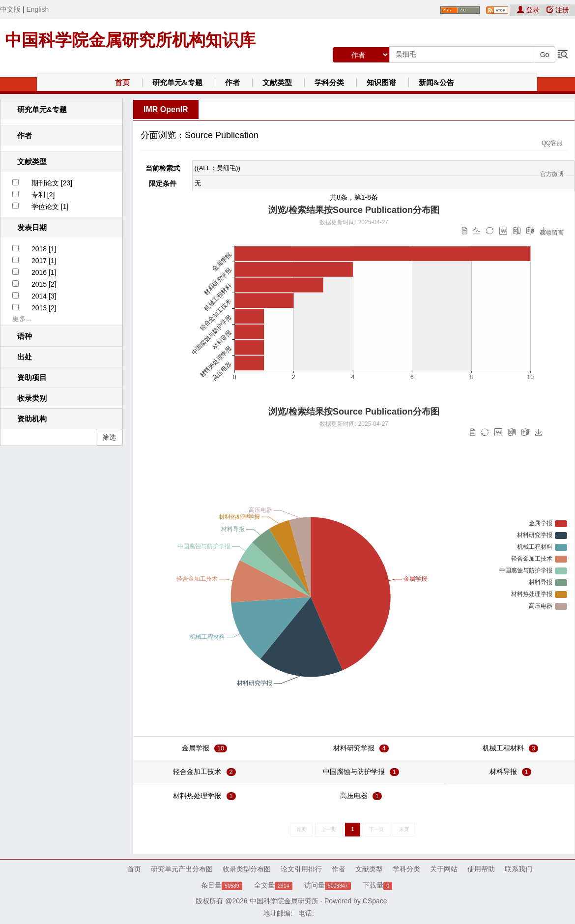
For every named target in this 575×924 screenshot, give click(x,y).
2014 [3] (44, 296)
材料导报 (503, 772)
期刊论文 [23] (52, 183)
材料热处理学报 (197, 796)
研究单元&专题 (178, 83)
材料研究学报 (354, 748)
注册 (558, 10)
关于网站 (444, 869)
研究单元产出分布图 (182, 869)
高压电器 (354, 796)
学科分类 (329, 83)
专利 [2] (43, 195)
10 (221, 748)
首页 (122, 83)
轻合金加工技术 (197, 772)
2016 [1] (44, 272)
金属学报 (196, 748)
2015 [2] (44, 284)
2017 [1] (44, 261)
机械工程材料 (503, 748)
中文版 (10, 9)
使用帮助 (481, 869)
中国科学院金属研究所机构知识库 (130, 40)
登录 (529, 10)
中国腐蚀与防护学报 (354, 772)
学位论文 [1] (50, 207)
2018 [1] (44, 249)
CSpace (375, 901)
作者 (232, 83)
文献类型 (277, 83)
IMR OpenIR (166, 109)
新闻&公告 (437, 83)
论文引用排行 (301, 869)
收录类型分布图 (247, 869)
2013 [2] (44, 308)
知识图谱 (381, 83)
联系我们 (518, 869)
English (37, 9)
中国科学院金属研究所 (284, 901)
